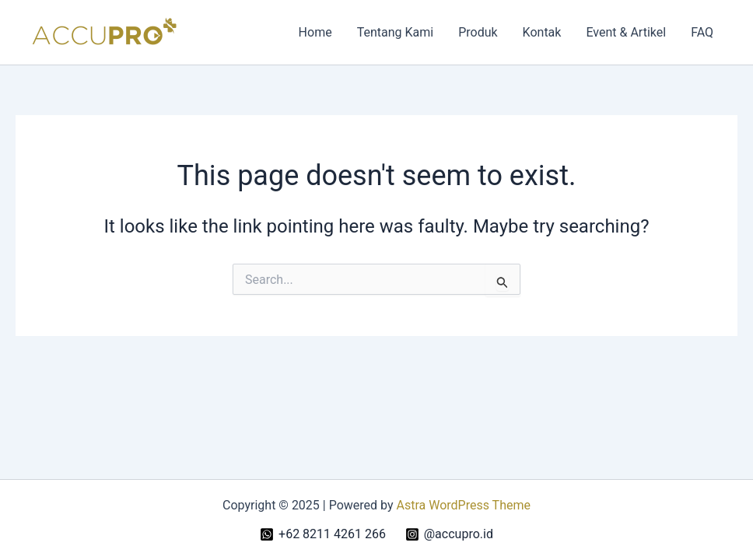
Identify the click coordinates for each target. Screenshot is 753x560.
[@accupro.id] (449, 534)
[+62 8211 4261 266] (323, 534)
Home (315, 32)
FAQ (702, 32)
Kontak (542, 32)
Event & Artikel (626, 32)
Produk (478, 32)
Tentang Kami (395, 32)
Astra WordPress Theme (464, 505)
